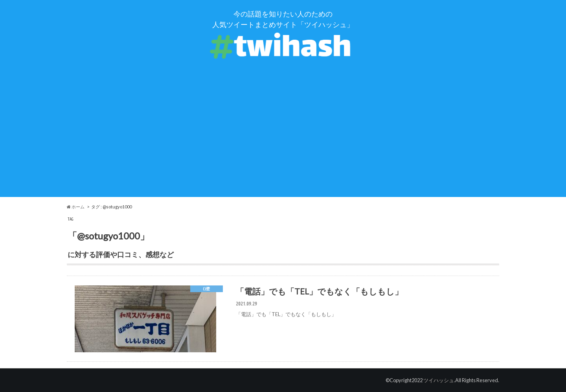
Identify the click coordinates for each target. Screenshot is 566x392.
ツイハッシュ (439, 380)
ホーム (76, 207)
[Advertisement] (283, 142)
